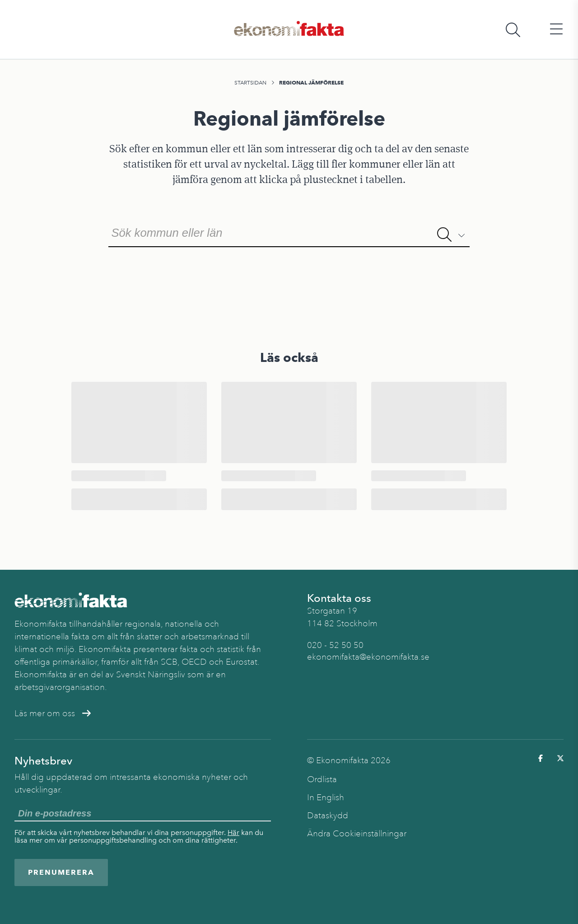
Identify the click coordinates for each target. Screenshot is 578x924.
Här (233, 833)
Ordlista (322, 779)
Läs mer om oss (53, 713)
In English (326, 797)
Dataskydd (328, 816)
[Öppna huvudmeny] (556, 30)
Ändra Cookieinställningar (357, 834)
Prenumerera (61, 872)
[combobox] (289, 232)
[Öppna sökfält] (513, 30)
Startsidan (250, 83)
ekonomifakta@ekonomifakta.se (368, 657)
